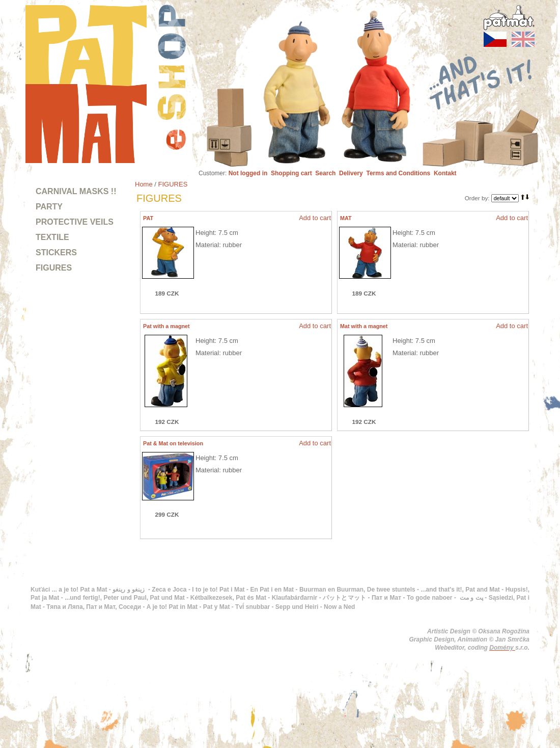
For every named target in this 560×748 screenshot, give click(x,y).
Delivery (351, 173)
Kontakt (445, 173)
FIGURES (54, 268)
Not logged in (248, 173)
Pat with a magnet (166, 326)
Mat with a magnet (364, 326)
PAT (148, 218)
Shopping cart (291, 173)
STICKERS (56, 252)
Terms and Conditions (398, 173)
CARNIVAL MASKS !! (76, 191)
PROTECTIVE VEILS (75, 222)
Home (144, 184)
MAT (346, 218)
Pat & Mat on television (173, 443)
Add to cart (315, 218)
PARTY (49, 207)
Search (325, 173)
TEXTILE (52, 237)
